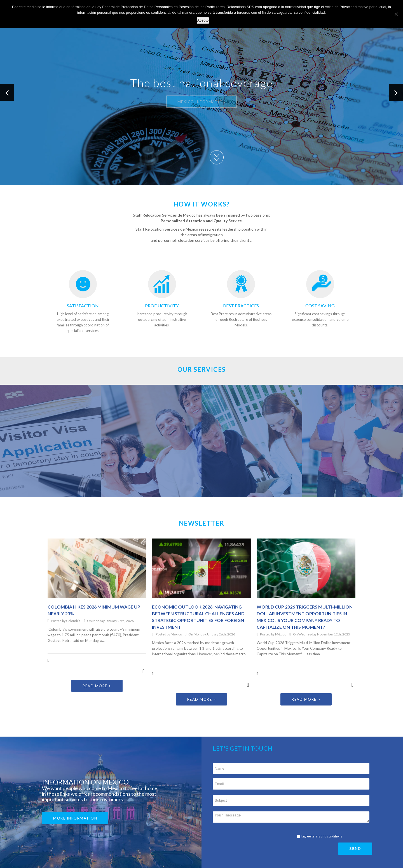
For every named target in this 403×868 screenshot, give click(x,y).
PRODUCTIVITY (162, 306)
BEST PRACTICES (241, 306)
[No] (396, 14)
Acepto (203, 20)
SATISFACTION (83, 306)
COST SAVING (320, 306)
